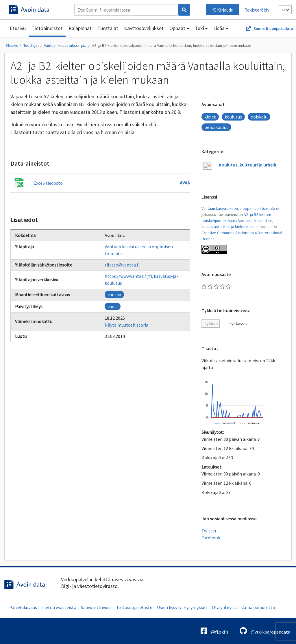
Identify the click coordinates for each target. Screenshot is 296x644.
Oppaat (177, 28)
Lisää (219, 28)
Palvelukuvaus (23, 607)
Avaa (185, 183)
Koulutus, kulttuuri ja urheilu (248, 165)
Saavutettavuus (96, 607)
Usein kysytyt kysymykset (182, 607)
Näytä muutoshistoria (126, 325)
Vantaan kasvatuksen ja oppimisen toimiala (238, 208)
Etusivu (18, 28)
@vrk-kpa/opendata (265, 631)
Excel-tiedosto (48, 183)
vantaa (114, 295)
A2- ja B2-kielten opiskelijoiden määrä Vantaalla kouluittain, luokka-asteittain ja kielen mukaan (172, 45)
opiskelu (259, 117)
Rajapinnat (80, 28)
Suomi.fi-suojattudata (273, 29)
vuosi (113, 306)
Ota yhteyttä (225, 607)
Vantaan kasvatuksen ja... (65, 45)
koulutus (233, 117)
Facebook (211, 538)
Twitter (209, 531)
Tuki (199, 28)
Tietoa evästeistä (59, 607)
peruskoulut (216, 127)
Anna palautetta (259, 607)
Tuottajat (108, 28)
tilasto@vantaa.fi (122, 265)
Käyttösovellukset (144, 28)
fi (285, 10)
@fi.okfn (214, 631)
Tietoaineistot (47, 28)
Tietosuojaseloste (134, 607)
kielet (210, 117)
